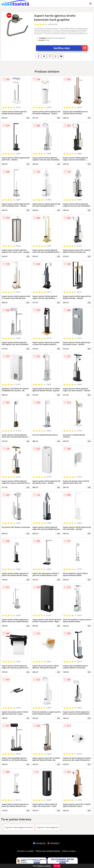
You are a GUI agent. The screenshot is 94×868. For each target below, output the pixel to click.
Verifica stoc (70, 48)
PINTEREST (53, 843)
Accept (57, 866)
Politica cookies (69, 851)
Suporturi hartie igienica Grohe (19, 827)
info (28, 118)
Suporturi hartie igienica (48, 827)
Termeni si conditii (25, 851)
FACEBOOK (39, 843)
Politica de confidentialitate (48, 851)
